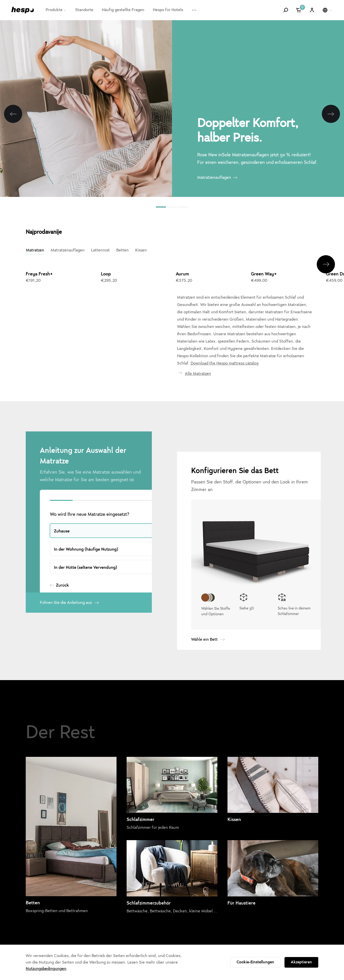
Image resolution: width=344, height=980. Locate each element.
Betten (122, 250)
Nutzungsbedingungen (46, 969)
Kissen (141, 250)
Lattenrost (100, 250)
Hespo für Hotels (168, 10)
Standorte (84, 10)
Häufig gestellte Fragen (123, 10)
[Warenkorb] (299, 10)
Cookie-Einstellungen (255, 962)
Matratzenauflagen (214, 177)
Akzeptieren (301, 962)
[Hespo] (23, 10)
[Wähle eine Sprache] (328, 10)
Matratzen (35, 250)
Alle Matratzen (198, 374)
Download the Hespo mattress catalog (225, 363)
